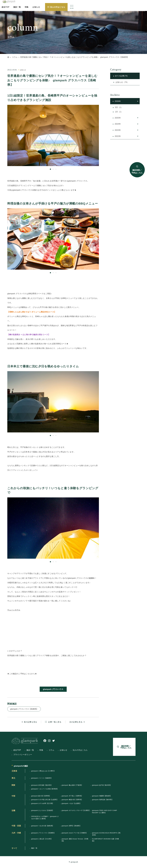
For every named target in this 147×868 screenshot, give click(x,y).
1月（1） (119, 112)
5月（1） (119, 107)
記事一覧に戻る (55, 722)
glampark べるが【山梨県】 (71, 803)
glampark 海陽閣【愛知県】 (102, 796)
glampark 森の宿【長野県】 (41, 796)
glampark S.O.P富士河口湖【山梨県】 (45, 800)
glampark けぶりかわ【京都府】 (42, 810)
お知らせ (36, 7)
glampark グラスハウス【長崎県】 (24, 709)
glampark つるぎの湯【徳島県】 (42, 826)
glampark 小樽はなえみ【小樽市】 (43, 771)
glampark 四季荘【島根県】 (71, 826)
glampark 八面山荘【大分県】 (42, 839)
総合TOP (6, 7)
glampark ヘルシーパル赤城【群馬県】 (45, 789)
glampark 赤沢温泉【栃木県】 (42, 785)
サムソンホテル (14, 610)
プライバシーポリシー (23, 755)
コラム (51, 750)
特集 (27, 7)
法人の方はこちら (58, 7)
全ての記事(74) (121, 76)
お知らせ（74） (122, 82)
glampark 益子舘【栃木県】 (102, 785)
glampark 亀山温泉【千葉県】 (72, 785)
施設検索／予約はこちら (137, 171)
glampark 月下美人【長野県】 (72, 796)
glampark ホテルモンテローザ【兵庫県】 (76, 810)
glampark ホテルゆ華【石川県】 (42, 803)
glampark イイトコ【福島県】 (42, 778)
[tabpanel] (53, 135)
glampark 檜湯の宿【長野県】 (72, 800)
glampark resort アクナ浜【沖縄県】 (75, 833)
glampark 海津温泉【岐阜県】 (103, 800)
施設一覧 (17, 7)
